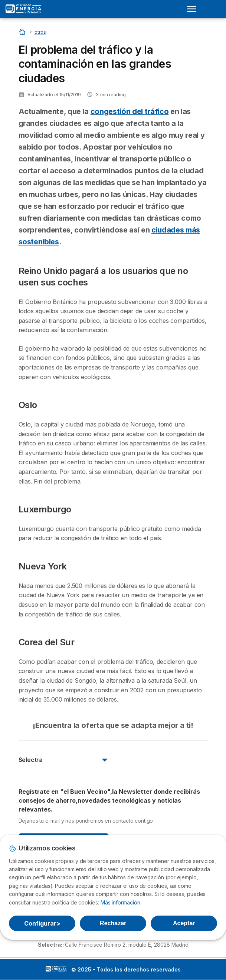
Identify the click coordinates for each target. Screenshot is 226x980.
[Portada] (23, 32)
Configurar (42, 923)
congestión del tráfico (130, 111)
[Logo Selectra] (23, 9)
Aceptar (184, 923)
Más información (120, 902)
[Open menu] (194, 9)
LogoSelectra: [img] (56, 969)
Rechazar (113, 923)
